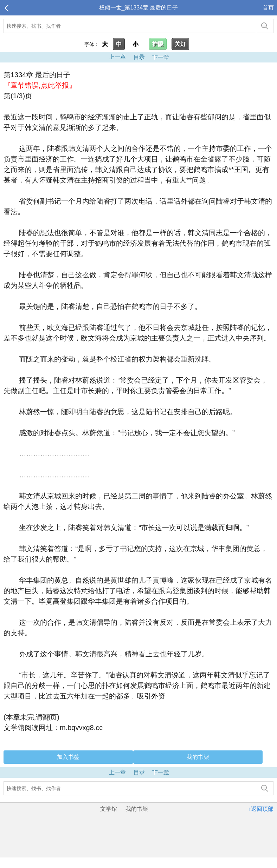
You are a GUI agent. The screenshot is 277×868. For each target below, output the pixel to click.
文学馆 (109, 809)
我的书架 (198, 757)
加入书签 (68, 757)
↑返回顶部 (261, 809)
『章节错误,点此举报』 (40, 85)
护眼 (158, 44)
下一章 (160, 57)
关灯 (180, 44)
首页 (268, 8)
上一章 (117, 57)
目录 (139, 57)
